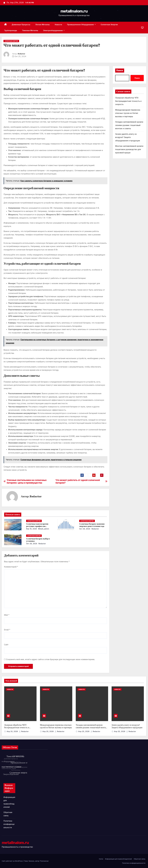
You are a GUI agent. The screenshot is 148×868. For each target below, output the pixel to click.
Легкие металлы (43, 25)
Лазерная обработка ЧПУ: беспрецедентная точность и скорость (128, 101)
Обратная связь (140, 859)
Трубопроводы (11, 30)
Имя (7, 615)
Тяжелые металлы (30, 30)
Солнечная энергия (109, 25)
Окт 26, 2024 (85, 529)
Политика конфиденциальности (9, 824)
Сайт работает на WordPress (12, 861)
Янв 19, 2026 (31, 529)
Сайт (6, 645)
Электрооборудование (54, 30)
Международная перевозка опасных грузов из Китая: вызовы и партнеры (128, 113)
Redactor (21, 54)
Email (7, 630)
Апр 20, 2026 (13, 731)
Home (101, 859)
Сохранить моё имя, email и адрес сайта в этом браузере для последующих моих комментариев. (51, 659)
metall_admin (43, 529)
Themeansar (44, 861)
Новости (58, 25)
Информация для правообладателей (118, 859)
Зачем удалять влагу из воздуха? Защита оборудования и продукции (128, 137)
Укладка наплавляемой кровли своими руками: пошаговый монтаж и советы (129, 125)
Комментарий (11, 567)
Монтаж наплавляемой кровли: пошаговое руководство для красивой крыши (129, 149)
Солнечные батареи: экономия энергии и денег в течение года (92, 525)
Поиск (120, 70)
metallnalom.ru (74, 11)
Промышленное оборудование (81, 25)
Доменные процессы (21, 25)
